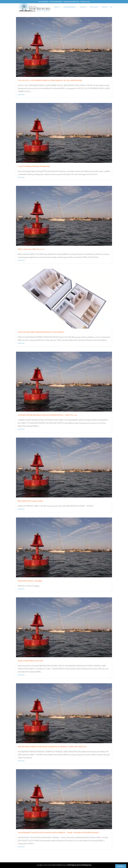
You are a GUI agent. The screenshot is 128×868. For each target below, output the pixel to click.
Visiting (83, 7)
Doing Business (69, 7)
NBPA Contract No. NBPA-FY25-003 (31, 249)
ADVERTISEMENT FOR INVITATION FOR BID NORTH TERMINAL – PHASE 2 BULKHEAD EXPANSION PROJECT (59, 833)
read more (21, 94)
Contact (105, 7)
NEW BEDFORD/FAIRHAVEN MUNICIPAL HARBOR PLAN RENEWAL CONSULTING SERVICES (52, 747)
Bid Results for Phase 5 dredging (30, 581)
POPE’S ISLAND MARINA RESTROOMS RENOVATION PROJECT (41, 332)
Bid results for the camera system (30, 501)
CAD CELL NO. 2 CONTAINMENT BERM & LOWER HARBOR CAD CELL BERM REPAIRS (50, 80)
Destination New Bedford (56, 2)
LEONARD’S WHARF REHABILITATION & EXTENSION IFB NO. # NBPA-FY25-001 (47, 415)
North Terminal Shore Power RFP (30, 661)
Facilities (94, 7)
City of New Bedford (43, 2)
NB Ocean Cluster (85, 2)
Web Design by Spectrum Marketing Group (80, 865)
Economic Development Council (72, 2)
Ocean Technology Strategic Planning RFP (34, 166)
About (57, 7)
